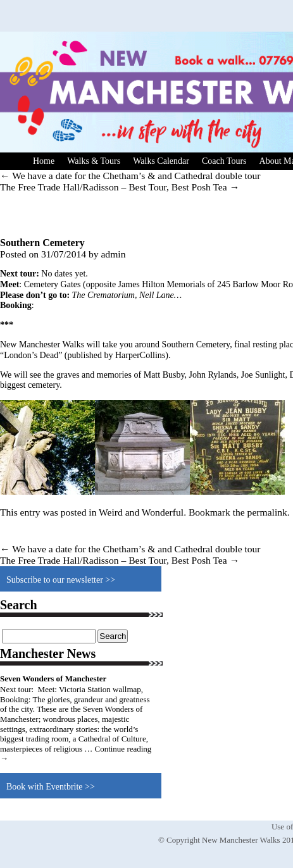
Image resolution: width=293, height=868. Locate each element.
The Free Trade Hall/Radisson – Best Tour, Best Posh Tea (120, 187)
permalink (267, 512)
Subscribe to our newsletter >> (61, 580)
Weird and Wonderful (141, 512)
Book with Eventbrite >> (51, 787)
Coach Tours (224, 161)
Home (44, 161)
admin (113, 254)
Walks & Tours (94, 161)
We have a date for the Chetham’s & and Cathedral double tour (130, 176)
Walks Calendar (161, 161)
